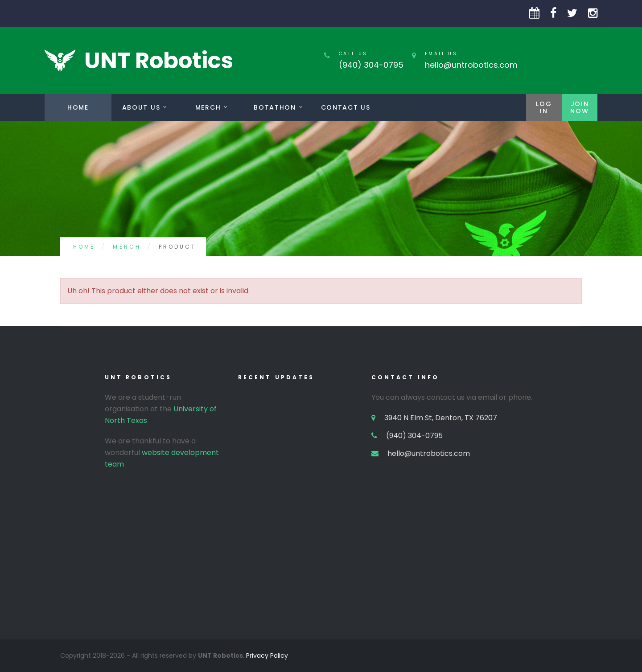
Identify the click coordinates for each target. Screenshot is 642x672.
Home (78, 107)
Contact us (346, 107)
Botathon (275, 107)
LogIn (544, 108)
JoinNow (579, 108)
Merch (208, 107)
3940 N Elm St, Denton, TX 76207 (441, 418)
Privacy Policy (267, 656)
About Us (141, 107)
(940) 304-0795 (371, 65)
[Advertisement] (321, 577)
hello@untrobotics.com (471, 65)
